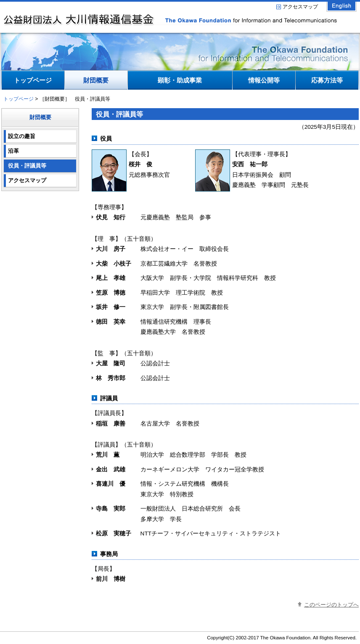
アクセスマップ (300, 7)
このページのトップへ (331, 605)
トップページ (19, 99)
